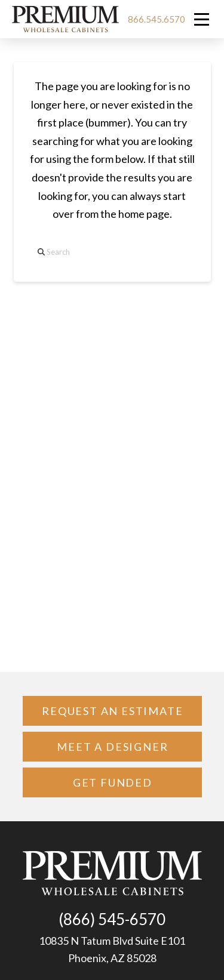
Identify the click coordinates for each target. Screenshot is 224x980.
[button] (202, 19)
